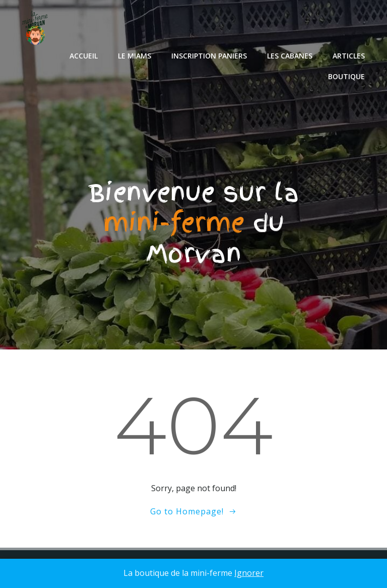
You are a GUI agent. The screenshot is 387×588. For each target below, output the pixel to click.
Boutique (346, 76)
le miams (135, 56)
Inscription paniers (209, 56)
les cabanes (290, 56)
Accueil (84, 56)
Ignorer (249, 573)
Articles (349, 56)
